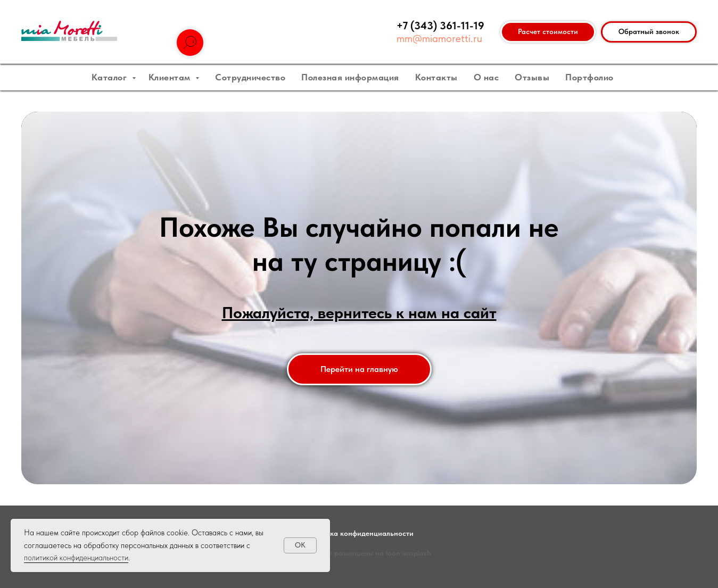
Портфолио (589, 77)
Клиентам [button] (171, 77)
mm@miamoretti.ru (439, 38)
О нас (486, 77)
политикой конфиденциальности (76, 558)
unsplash (417, 553)
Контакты (436, 77)
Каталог (110, 77)
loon (393, 553)
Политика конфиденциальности (359, 533)
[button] (649, 32)
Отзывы (532, 77)
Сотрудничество (250, 77)
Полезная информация (350, 77)
